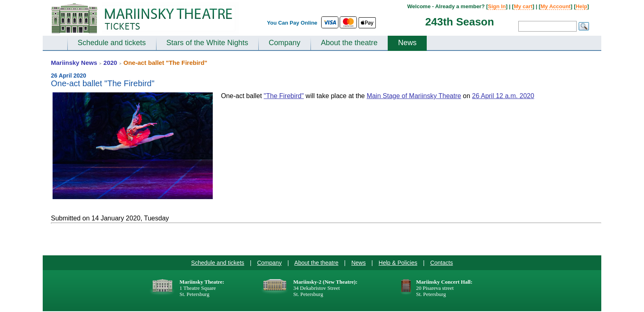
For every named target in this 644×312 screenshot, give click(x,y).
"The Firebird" (284, 96)
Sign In (497, 6)
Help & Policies (398, 263)
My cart (523, 6)
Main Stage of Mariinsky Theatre (414, 96)
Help (581, 6)
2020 (110, 63)
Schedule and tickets (112, 43)
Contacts (441, 263)
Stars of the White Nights (207, 43)
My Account (555, 6)
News (407, 43)
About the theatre (349, 43)
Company (284, 43)
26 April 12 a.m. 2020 (503, 96)
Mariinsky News (74, 63)
